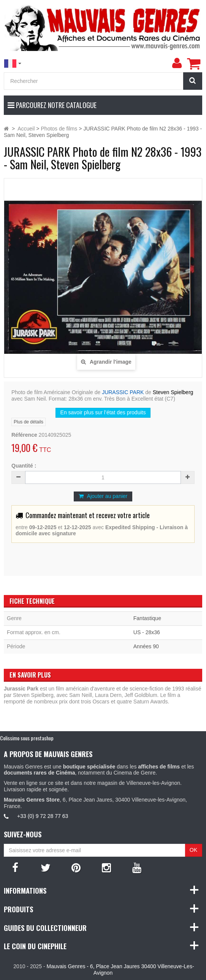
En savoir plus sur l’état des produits (103, 412)
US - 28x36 (147, 632)
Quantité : (24, 466)
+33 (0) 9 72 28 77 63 (43, 816)
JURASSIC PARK (123, 392)
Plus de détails (29, 422)
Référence (24, 435)
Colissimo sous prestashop (27, 738)
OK (193, 850)
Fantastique (147, 618)
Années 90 (146, 646)
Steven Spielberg (173, 392)
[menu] (177, 63)
